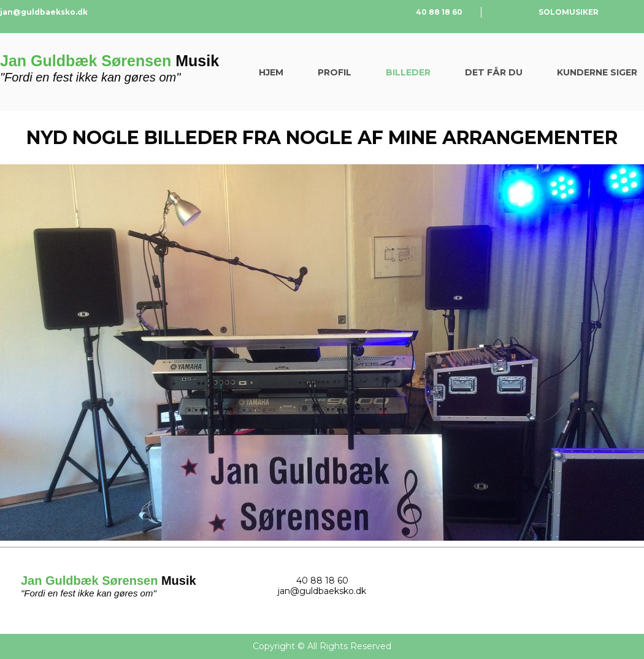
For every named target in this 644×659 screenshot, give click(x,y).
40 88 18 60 (439, 12)
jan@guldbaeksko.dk (44, 12)
